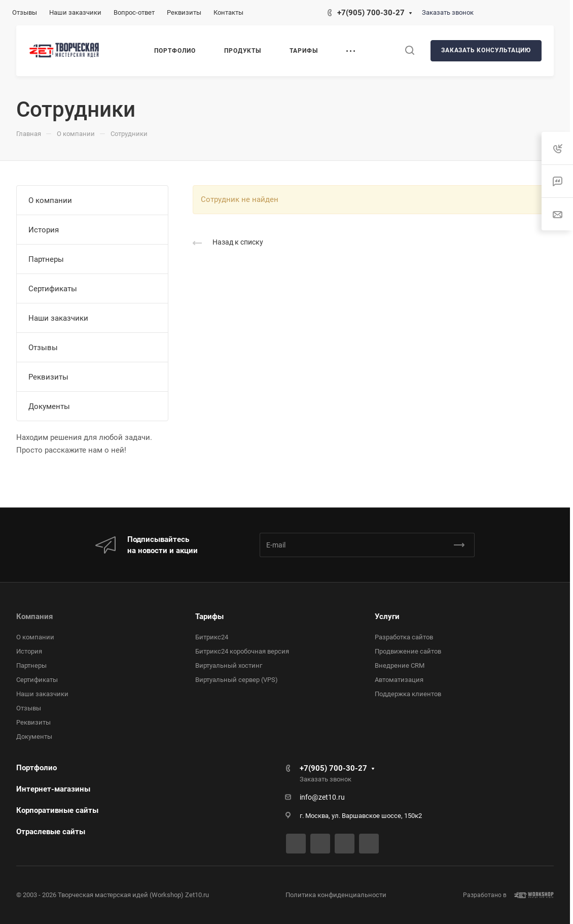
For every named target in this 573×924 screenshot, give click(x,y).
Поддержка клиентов (408, 694)
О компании (50, 200)
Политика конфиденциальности (336, 895)
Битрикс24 (212, 637)
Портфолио (37, 768)
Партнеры (46, 259)
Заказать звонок (448, 12)
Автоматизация (399, 680)
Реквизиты (48, 377)
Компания (34, 617)
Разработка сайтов (404, 637)
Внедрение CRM (400, 665)
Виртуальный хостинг (229, 665)
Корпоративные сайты (57, 810)
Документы (49, 406)
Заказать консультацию (486, 50)
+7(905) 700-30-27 (371, 13)
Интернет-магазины (53, 789)
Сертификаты (53, 289)
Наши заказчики (58, 318)
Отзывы (43, 348)
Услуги (387, 617)
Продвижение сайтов (408, 651)
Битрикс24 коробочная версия (242, 651)
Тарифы (209, 617)
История (44, 230)
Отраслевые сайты (51, 832)
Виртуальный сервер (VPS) (237, 680)
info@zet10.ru (322, 797)
